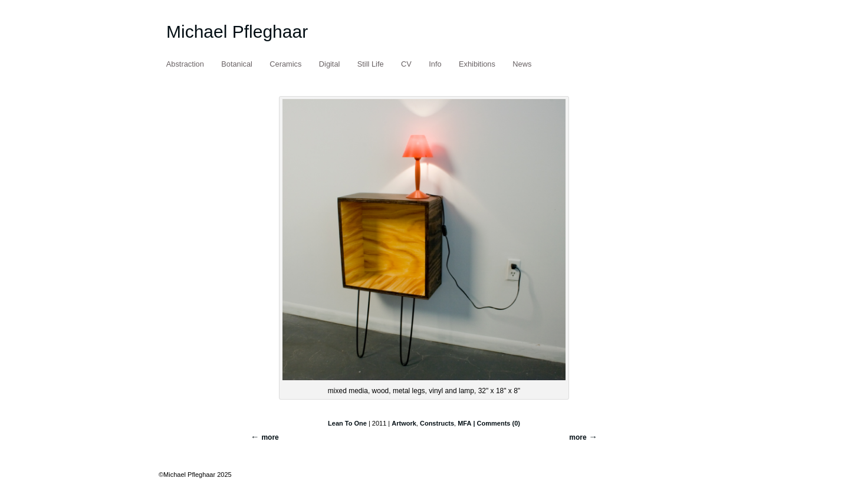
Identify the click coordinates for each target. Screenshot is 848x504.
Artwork (404, 423)
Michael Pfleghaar (237, 32)
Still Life (371, 64)
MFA (464, 423)
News (522, 64)
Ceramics (285, 64)
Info (435, 64)
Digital (330, 64)
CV (406, 64)
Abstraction (185, 64)
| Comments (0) (496, 423)
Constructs (437, 423)
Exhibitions (477, 64)
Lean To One (347, 423)
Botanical (237, 64)
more (578, 437)
